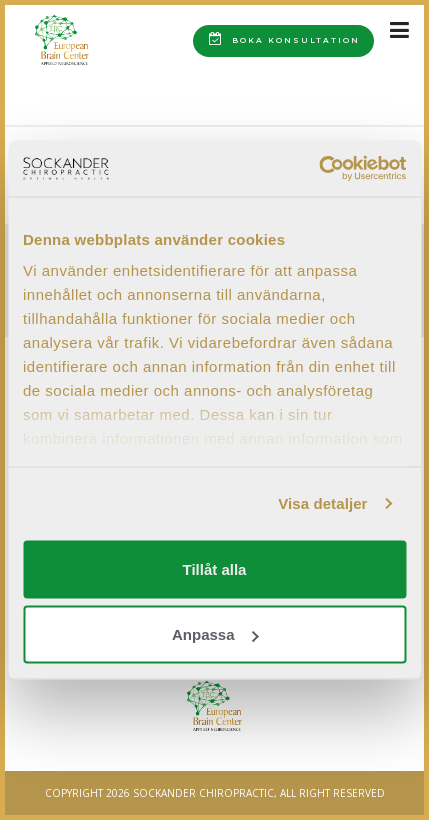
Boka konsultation (284, 38)
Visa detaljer (322, 503)
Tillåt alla (215, 568)
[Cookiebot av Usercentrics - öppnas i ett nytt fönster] (318, 169)
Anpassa (215, 634)
